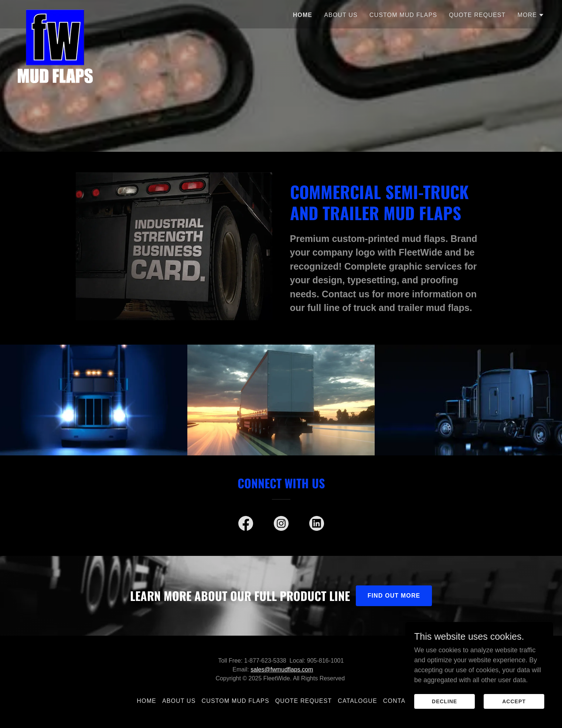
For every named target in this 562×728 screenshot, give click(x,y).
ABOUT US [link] (341, 15)
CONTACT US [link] (404, 701)
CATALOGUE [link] (357, 701)
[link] (55, 13)
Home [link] (303, 15)
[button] (531, 15)
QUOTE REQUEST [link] (477, 15)
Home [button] (147, 701)
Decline (445, 712)
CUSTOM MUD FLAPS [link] (403, 15)
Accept (514, 712)
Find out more (394, 596)
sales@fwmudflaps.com (282, 669)
